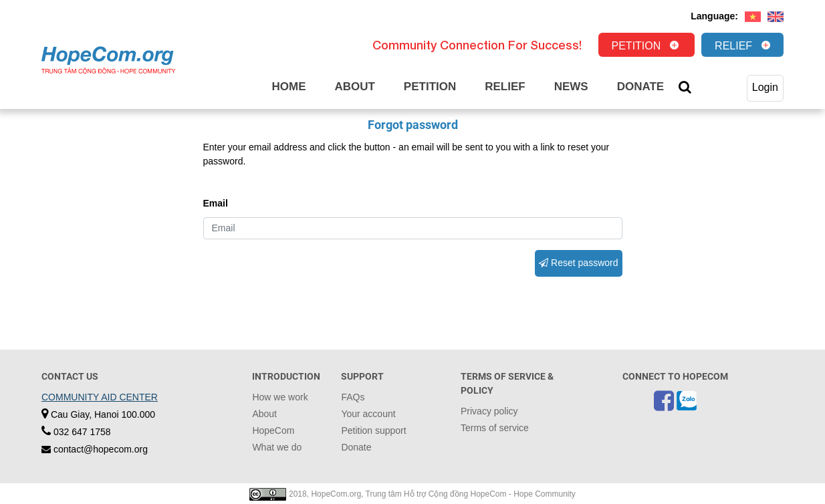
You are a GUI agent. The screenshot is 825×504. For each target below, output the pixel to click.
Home (288, 87)
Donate (641, 87)
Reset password (578, 263)
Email (216, 203)
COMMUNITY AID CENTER (100, 397)
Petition (636, 46)
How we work (280, 397)
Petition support (373, 430)
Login (765, 87)
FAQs (353, 397)
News (571, 87)
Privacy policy (489, 411)
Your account (368, 414)
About (354, 87)
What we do (277, 447)
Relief (733, 46)
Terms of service (495, 428)
